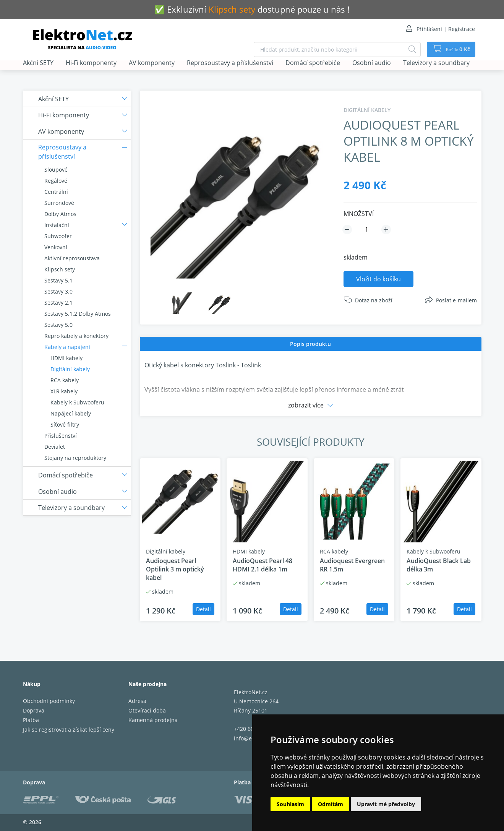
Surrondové (59, 203)
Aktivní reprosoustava (72, 258)
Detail (203, 609)
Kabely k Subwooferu (77, 402)
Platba (31, 720)
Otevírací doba (147, 710)
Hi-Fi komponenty (91, 63)
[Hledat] (407, 50)
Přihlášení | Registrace (446, 29)
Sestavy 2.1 (58, 303)
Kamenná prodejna (153, 720)
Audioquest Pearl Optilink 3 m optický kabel (175, 569)
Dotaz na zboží (374, 300)
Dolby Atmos (60, 214)
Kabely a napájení (67, 347)
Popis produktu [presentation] (310, 344)
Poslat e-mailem (456, 300)
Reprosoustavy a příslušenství (230, 63)
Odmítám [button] (331, 804)
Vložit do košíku (378, 279)
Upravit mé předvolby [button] (386, 804)
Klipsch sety (60, 269)
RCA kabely (65, 380)
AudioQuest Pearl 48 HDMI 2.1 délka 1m (263, 565)
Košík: (455, 49)
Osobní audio (372, 63)
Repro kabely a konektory (76, 336)
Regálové (56, 181)
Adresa (137, 701)
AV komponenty (152, 63)
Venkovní (56, 247)
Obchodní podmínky (49, 701)
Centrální (56, 192)
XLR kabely (64, 391)
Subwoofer (58, 236)
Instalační (57, 225)
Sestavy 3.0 (58, 291)
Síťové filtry (65, 424)
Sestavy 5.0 (58, 325)
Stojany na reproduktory (75, 458)
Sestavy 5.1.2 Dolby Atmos (78, 314)
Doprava (34, 710)
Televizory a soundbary (436, 63)
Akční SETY (38, 63)
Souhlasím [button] (290, 804)
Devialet (55, 447)
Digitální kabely (70, 369)
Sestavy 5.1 (58, 280)
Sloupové (56, 170)
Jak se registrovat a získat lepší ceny (69, 730)
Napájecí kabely (71, 413)
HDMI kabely (66, 358)
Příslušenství (61, 436)
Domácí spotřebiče (313, 63)
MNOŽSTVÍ (359, 214)
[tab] (311, 344)
